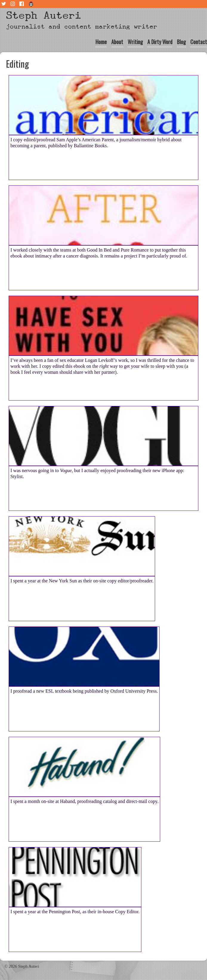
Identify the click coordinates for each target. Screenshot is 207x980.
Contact (199, 42)
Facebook (22, 4)
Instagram (13, 4)
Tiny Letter (31, 4)
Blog (181, 42)
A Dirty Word (160, 42)
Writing (135, 42)
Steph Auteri (44, 15)
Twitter (4, 4)
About (117, 42)
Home (101, 42)
